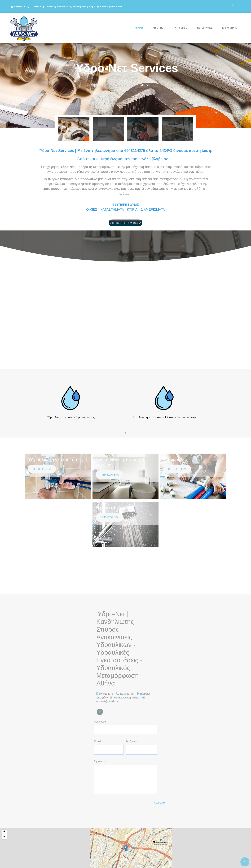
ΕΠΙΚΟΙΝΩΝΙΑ (229, 28)
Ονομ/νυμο (100, 722)
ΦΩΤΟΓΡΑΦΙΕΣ (205, 28)
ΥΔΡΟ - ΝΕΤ (159, 28)
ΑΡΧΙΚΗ (139, 28)
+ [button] (4, 832)
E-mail (98, 742)
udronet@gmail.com (111, 7)
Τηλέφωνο (132, 742)
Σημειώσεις (100, 761)
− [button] (4, 837)
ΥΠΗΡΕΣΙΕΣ (181, 28)
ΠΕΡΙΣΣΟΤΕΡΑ (42, 478)
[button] (19, 78)
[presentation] (121, 803)
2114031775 (36, 7)
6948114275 (20, 7)
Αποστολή (158, 803)
